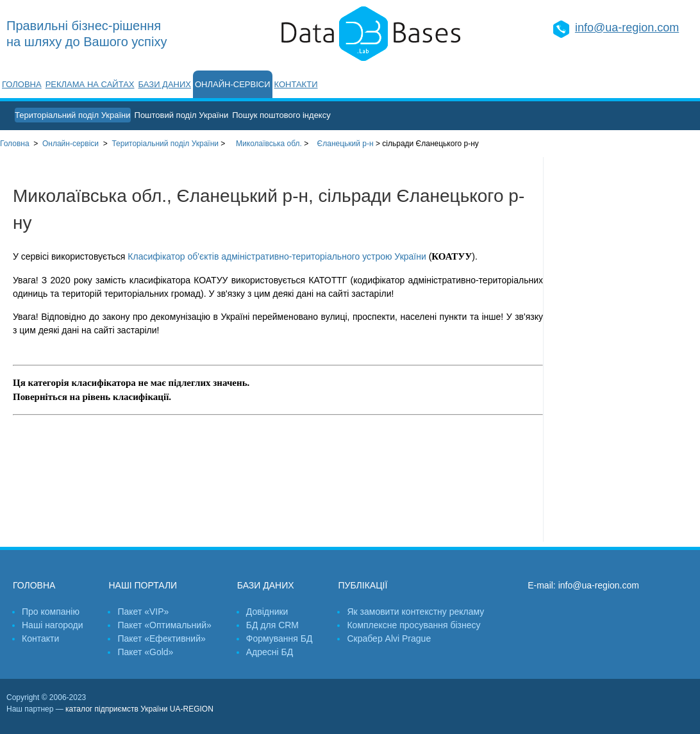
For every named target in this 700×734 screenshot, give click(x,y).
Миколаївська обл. (269, 144)
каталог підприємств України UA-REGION (139, 709)
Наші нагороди (52, 625)
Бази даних (165, 84)
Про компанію (51, 612)
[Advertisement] (622, 349)
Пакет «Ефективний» (161, 638)
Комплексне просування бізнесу (413, 625)
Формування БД (279, 638)
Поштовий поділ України (182, 115)
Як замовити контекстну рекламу (415, 612)
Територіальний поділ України (73, 115)
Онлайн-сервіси (233, 84)
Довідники (267, 612)
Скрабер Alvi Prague (389, 638)
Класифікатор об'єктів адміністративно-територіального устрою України (277, 256)
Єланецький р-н (346, 144)
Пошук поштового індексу (281, 115)
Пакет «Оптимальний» (164, 625)
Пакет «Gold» (145, 652)
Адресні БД (270, 652)
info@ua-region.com (627, 28)
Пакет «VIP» (143, 612)
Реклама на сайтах (90, 84)
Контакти (296, 84)
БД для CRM (272, 625)
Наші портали (143, 585)
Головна (22, 84)
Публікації (363, 585)
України (165, 144)
